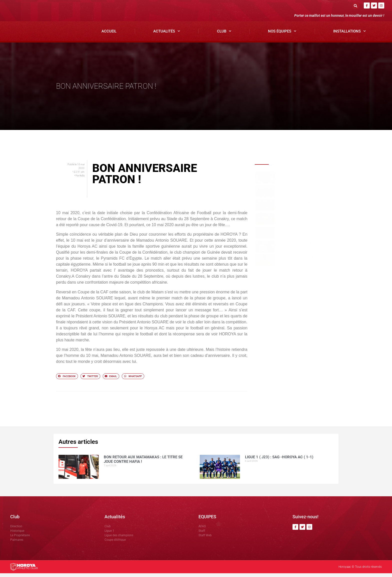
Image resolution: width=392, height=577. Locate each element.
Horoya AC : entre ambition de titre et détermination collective (305, 263)
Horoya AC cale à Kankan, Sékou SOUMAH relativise (300, 207)
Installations (350, 35)
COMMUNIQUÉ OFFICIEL (292, 234)
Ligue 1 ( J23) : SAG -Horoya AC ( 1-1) (301, 192)
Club (224, 35)
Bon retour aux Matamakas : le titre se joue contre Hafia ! (304, 180)
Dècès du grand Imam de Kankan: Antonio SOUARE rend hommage (300, 249)
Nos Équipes (282, 35)
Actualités (167, 35)
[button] (356, 6)
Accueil (109, 35)
